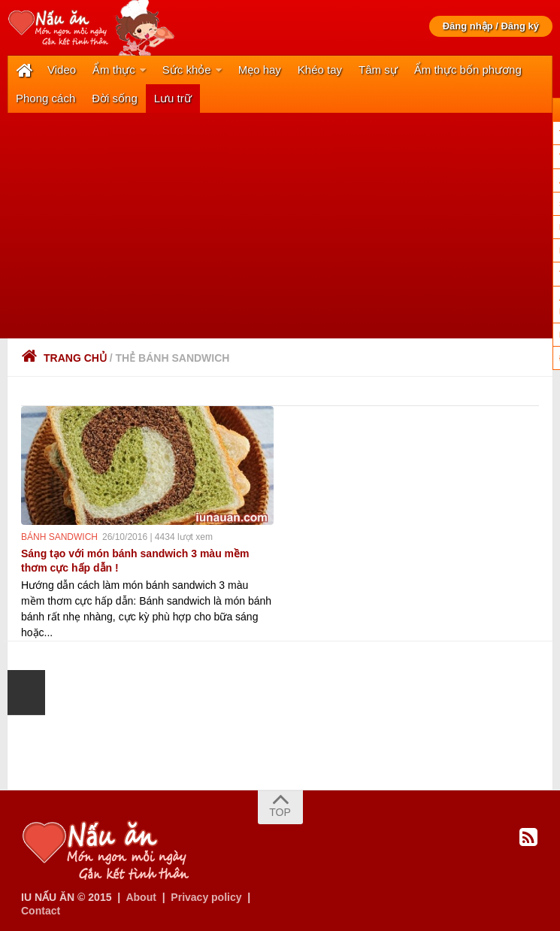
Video (62, 70)
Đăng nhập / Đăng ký (491, 26)
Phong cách (45, 98)
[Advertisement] (280, 226)
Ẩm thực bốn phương (468, 70)
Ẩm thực (114, 70)
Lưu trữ (173, 98)
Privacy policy (206, 897)
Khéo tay (320, 70)
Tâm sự (378, 70)
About (141, 897)
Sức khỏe (187, 70)
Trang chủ (64, 358)
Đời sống (115, 98)
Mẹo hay (260, 70)
